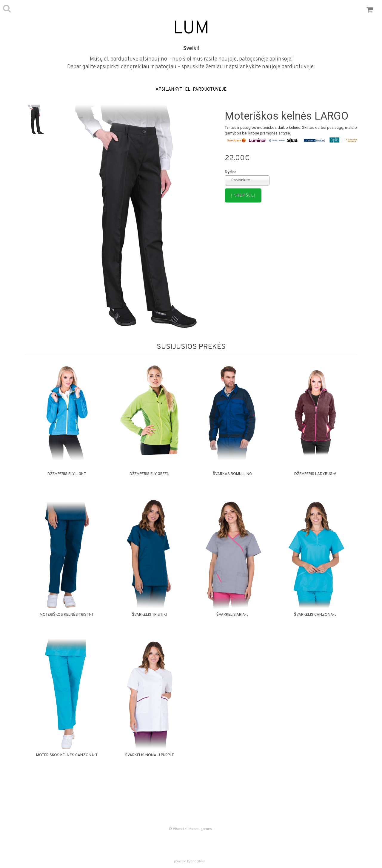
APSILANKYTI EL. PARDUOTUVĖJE (191, 90)
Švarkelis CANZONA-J (315, 615)
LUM (191, 29)
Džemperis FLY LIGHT (67, 474)
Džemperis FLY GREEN (150, 474)
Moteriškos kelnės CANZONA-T (67, 755)
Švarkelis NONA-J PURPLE (150, 755)
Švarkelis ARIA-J (232, 615)
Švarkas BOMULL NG (232, 474)
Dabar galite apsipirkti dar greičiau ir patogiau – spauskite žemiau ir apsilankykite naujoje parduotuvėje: (191, 67)
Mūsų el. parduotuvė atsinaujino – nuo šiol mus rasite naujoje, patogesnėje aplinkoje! (191, 59)
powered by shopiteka (190, 861)
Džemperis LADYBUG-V (315, 474)
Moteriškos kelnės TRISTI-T (67, 615)
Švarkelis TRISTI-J (150, 615)
